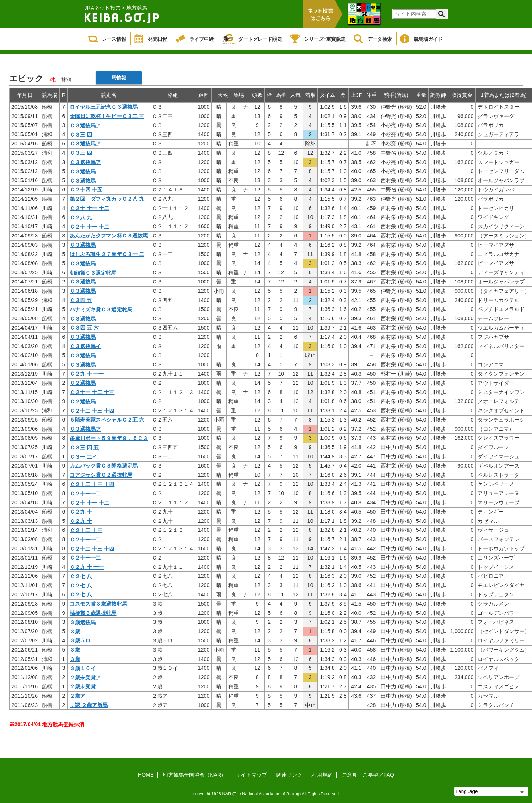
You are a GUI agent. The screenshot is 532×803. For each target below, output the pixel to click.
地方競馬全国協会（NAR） (194, 775)
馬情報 (119, 78)
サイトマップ (251, 775)
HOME (146, 775)
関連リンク (289, 775)
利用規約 (322, 775)
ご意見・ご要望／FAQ (368, 775)
